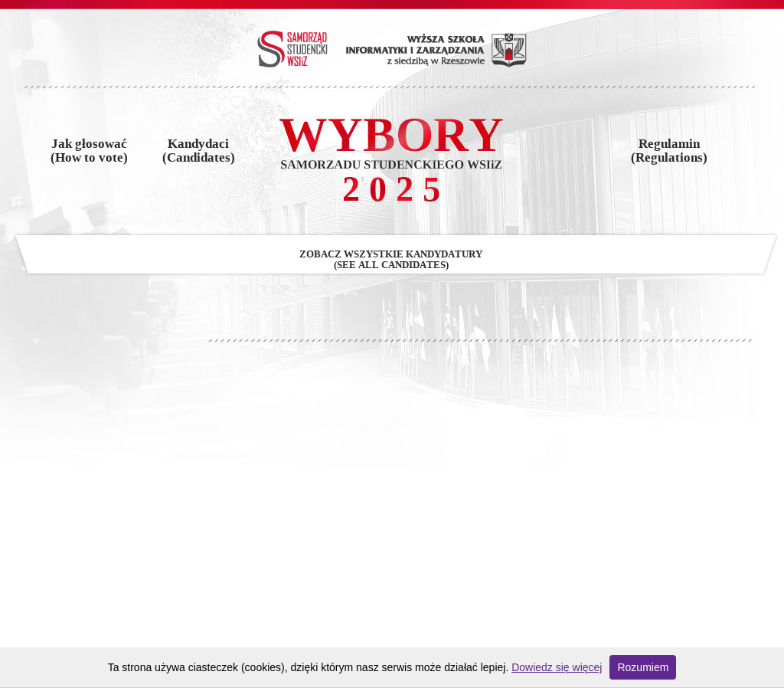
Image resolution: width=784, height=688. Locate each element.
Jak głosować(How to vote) (89, 151)
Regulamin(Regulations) (669, 151)
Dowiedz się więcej (557, 667)
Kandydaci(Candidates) (199, 151)
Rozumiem (643, 667)
